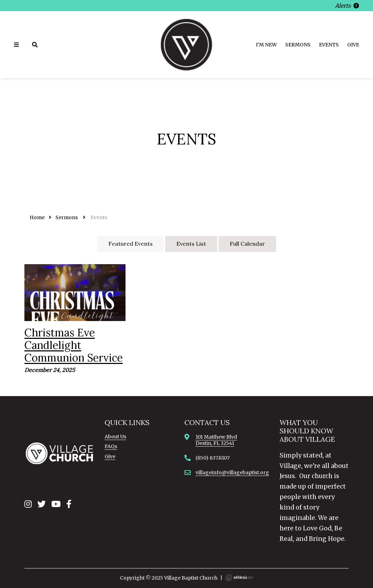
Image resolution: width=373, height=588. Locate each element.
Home (37, 217)
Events (329, 45)
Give (353, 45)
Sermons (298, 45)
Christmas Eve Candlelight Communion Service (74, 345)
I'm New (266, 45)
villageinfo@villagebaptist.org (232, 472)
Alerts (347, 6)
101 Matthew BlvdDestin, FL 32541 (216, 440)
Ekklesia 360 (239, 578)
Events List (191, 244)
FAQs (111, 446)
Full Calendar (247, 244)
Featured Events (131, 244)
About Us (115, 437)
